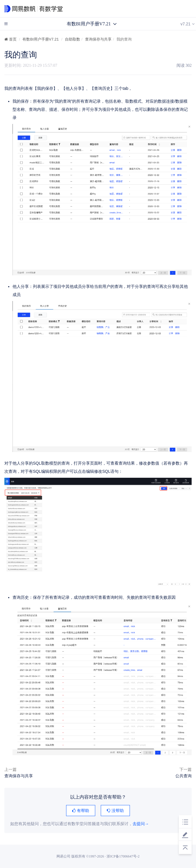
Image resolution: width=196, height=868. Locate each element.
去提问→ (141, 824)
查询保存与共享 (98, 39)
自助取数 (73, 39)
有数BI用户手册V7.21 (40, 39)
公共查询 (183, 776)
